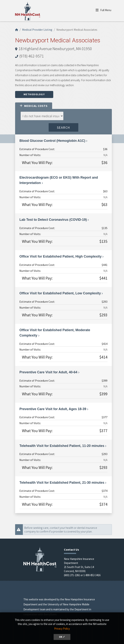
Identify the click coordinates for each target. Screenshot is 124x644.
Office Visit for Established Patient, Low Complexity (60, 293)
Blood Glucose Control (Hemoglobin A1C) (52, 141)
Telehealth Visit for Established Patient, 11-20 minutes (62, 446)
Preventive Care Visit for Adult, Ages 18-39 (53, 409)
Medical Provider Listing (37, 30)
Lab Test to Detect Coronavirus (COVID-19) (53, 220)
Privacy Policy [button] (62, 629)
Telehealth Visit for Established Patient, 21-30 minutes (62, 483)
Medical (34, 106)
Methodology (34, 94)
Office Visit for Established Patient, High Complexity (61, 256)
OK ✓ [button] (62, 637)
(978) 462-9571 (32, 56)
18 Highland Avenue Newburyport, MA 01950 (55, 49)
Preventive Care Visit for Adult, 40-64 (48, 372)
